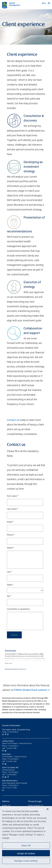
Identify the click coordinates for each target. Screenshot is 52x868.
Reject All (26, 845)
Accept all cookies (26, 853)
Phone (11, 535)
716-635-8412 (13, 785)
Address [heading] (6, 801)
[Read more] (8, 663)
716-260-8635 (11, 775)
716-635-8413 (13, 746)
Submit (14, 635)
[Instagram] (8, 734)
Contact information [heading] (11, 725)
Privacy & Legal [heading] (35, 801)
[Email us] (3, 734)
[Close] (48, 809)
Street (11, 548)
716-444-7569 (11, 748)
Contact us (13, 420)
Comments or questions (18, 609)
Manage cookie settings (26, 861)
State (10, 585)
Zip (9, 596)
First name (13, 496)
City (9, 572)
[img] (26, 27)
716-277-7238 (11, 788)
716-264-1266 (11, 761)
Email (10, 522)
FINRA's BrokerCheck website (31, 690)
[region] (26, 837)
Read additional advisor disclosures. (16, 669)
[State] (25, 590)
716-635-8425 (13, 759)
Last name (13, 509)
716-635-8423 (13, 772)
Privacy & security (35, 805)
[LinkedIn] (6, 751)
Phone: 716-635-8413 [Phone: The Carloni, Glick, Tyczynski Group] (10, 732)
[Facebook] (6, 734)
